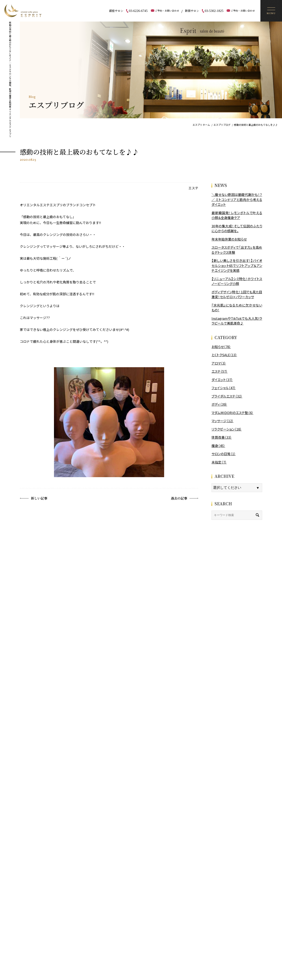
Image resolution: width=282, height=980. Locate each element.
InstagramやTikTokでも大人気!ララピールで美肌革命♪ (237, 321)
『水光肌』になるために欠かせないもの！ (237, 308)
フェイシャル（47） (224, 388)
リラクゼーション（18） (227, 429)
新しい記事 (34, 498)
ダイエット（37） (222, 380)
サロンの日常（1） (224, 454)
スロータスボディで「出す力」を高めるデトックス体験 (237, 250)
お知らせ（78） (221, 347)
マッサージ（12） (223, 421)
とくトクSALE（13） (224, 355)
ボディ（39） (219, 404)
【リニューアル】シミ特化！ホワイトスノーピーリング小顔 (237, 281)
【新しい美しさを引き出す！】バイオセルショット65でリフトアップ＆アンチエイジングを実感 (237, 265)
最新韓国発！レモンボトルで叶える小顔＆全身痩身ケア (237, 215)
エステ (193, 188)
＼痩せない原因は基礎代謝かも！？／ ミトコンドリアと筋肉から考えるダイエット (237, 199)
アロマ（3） (219, 363)
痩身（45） (218, 446)
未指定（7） (219, 462)
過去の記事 (185, 498)
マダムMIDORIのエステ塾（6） (232, 413)
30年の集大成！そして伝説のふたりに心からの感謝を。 (237, 228)
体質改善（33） (222, 437)
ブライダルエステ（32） (227, 396)
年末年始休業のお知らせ (229, 239)
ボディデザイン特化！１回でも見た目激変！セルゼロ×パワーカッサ (237, 294)
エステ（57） (220, 371)
